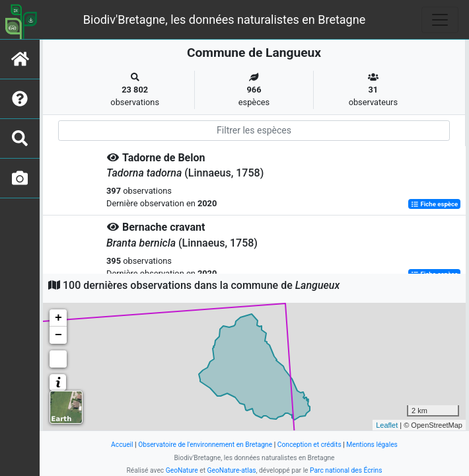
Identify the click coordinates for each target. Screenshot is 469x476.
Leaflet (387, 425)
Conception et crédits (309, 445)
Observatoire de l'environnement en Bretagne (205, 445)
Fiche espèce (434, 204)
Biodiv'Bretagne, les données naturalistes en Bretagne (224, 20)
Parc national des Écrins (346, 470)
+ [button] (58, 318)
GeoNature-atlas (232, 470)
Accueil (122, 445)
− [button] (58, 335)
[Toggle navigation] (440, 20)
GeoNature (182, 470)
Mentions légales (372, 445)
